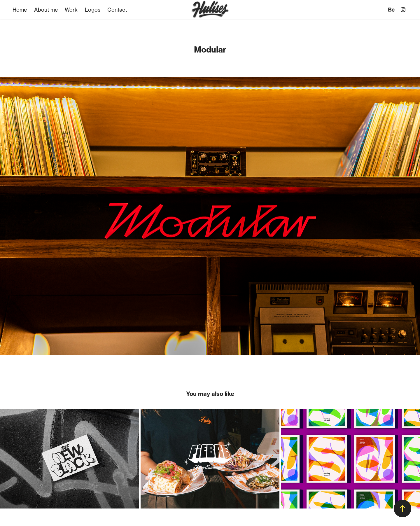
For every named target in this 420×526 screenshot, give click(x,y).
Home (20, 10)
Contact (117, 10)
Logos (93, 10)
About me (46, 10)
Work (71, 10)
